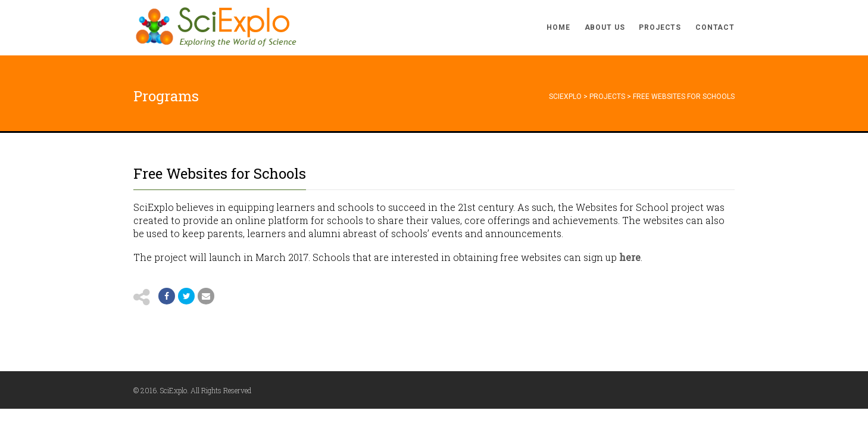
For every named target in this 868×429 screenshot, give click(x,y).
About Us (605, 27)
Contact (715, 27)
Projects (660, 27)
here (630, 257)
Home (558, 27)
